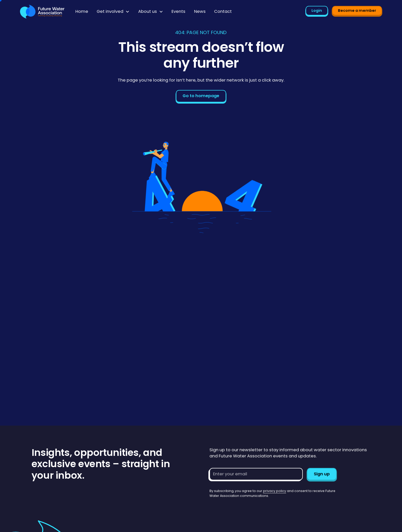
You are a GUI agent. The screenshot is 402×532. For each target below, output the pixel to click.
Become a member (357, 11)
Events (178, 11)
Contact (223, 11)
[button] (113, 12)
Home (82, 11)
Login (317, 11)
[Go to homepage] (42, 12)
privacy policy (275, 491)
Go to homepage (201, 96)
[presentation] (248, 508)
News (200, 11)
